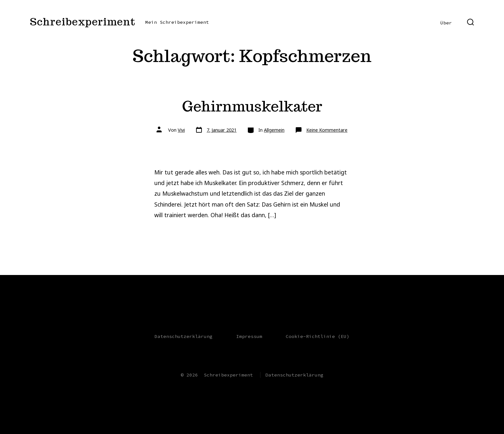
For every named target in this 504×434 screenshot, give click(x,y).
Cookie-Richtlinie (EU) (318, 336)
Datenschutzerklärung (184, 336)
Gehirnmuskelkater (252, 106)
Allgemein (274, 130)
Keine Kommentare (327, 130)
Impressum (249, 336)
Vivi (181, 130)
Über (446, 23)
